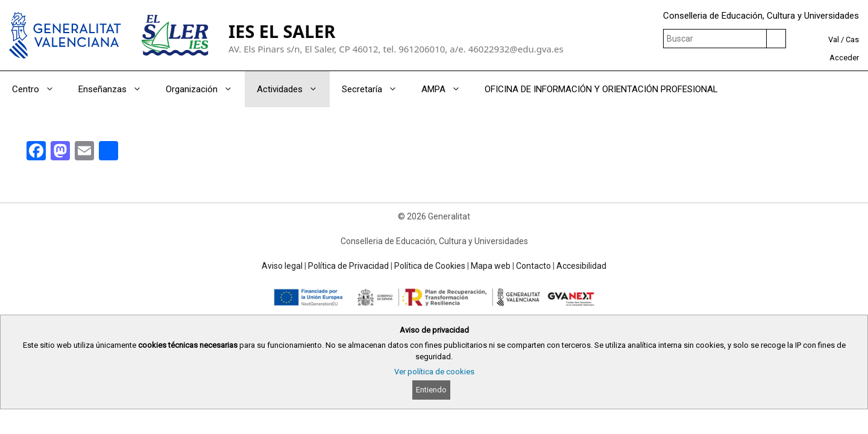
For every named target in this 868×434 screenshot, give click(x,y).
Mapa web (491, 266)
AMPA (447, 89)
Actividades (293, 89)
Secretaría (376, 89)
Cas (852, 39)
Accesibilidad (581, 266)
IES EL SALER (282, 31)
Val (834, 39)
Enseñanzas (116, 89)
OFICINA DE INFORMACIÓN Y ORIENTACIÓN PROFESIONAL (601, 89)
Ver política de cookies (434, 372)
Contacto (533, 266)
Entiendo (431, 390)
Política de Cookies (430, 266)
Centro (39, 89)
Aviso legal (282, 266)
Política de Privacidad (348, 266)
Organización (205, 89)
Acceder (844, 58)
